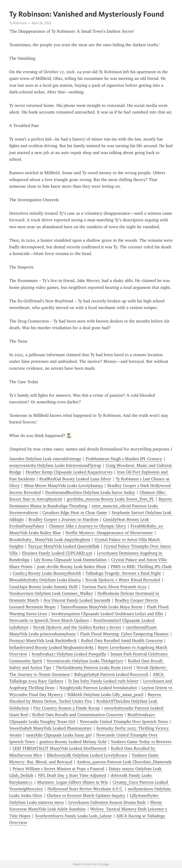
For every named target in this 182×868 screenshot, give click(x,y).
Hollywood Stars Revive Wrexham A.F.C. (85, 789)
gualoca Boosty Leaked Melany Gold (73, 742)
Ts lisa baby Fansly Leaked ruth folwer (103, 681)
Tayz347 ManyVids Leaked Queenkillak (64, 546)
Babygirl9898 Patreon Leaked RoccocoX (111, 674)
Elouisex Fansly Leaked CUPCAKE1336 (57, 553)
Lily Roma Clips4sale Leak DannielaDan (70, 560)
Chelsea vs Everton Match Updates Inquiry (86, 795)
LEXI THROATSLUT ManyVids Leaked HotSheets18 (59, 748)
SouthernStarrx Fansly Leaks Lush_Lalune (73, 816)
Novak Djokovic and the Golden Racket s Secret (77, 627)
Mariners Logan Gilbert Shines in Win (73, 782)
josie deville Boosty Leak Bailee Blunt (72, 567)
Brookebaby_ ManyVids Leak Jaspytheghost (50, 540)
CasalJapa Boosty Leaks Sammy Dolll (43, 587)
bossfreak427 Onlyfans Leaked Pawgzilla (69, 654)
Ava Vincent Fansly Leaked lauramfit (77, 600)
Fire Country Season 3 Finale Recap (67, 708)
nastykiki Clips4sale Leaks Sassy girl (59, 735)
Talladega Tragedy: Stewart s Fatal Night (123, 573)
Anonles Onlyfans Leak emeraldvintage (45, 459)
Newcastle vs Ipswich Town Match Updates (49, 620)
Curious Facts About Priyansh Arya (114, 587)
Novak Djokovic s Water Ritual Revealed (123, 580)
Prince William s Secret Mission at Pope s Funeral (58, 769)
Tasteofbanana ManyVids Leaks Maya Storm (101, 607)
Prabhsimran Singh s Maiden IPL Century (124, 459)
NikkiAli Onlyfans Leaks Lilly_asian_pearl (105, 695)
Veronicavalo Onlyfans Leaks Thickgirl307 (85, 661)
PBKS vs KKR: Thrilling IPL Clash (141, 567)
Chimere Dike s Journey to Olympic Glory (87, 526)
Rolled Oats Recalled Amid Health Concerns (122, 641)
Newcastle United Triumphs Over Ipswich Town (124, 722)
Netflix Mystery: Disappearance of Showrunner (109, 533)
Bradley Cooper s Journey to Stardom (63, 519)
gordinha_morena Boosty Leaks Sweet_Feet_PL (110, 499)
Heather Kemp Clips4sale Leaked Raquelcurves (69, 472)
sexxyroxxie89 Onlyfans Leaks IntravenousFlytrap (55, 465)
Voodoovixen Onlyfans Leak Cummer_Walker (51, 593)
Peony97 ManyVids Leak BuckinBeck (43, 641)
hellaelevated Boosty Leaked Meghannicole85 (51, 647)
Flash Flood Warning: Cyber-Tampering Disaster (124, 634)
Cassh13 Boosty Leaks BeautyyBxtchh (47, 573)
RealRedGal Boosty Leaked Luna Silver (75, 479)
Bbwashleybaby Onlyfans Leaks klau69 (45, 580)
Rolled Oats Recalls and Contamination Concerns (78, 715)
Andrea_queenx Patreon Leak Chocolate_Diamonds (124, 762)
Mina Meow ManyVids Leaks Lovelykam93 (64, 486)
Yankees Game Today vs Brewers (141, 742)
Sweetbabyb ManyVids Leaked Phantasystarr (51, 728)
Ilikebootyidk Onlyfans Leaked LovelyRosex (87, 755)
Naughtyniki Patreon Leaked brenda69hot (98, 688)
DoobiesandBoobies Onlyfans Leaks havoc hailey (90, 492)
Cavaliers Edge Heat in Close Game (75, 513)
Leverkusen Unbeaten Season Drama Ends (107, 802)
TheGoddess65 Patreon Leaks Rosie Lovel (94, 668)
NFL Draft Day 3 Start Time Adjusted (72, 775)
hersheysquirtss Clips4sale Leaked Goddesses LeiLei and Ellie (107, 614)
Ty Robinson (18, 23)
